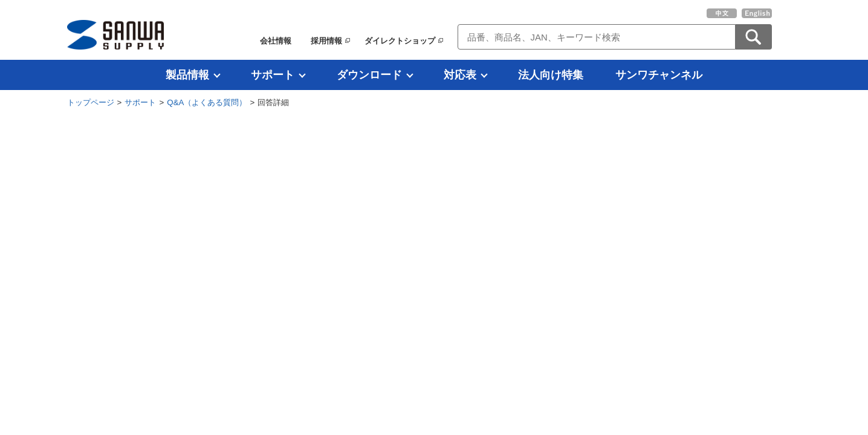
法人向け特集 (551, 75)
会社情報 (276, 41)
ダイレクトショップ (400, 41)
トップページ (91, 102)
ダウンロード (369, 75)
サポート (273, 75)
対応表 (460, 75)
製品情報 (187, 75)
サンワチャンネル (659, 75)
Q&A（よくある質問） (207, 102)
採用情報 (326, 41)
